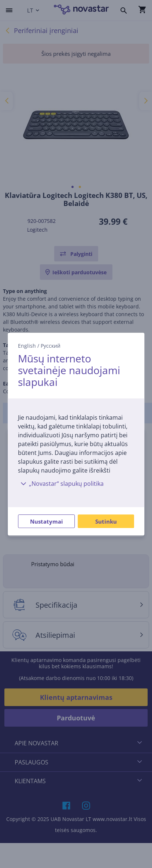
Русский (51, 346)
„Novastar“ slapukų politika (61, 484)
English (27, 346)
